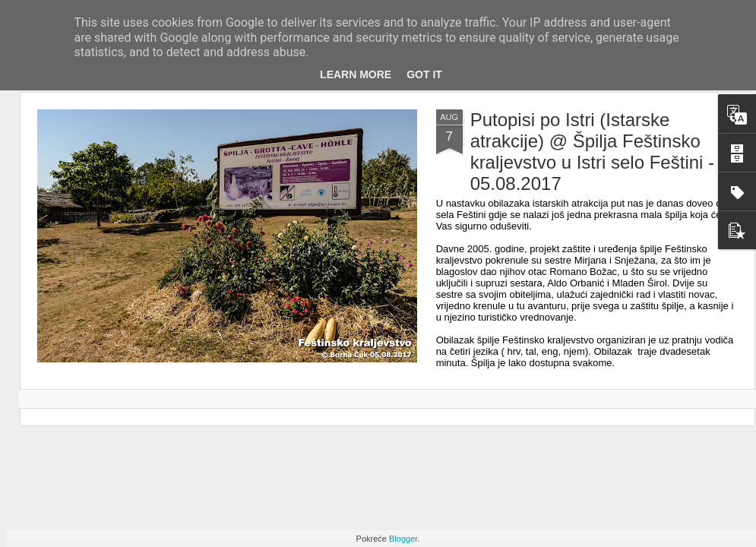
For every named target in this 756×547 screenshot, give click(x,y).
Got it (424, 74)
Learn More (356, 74)
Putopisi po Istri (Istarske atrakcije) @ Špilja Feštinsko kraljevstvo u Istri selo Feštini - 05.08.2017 (592, 152)
